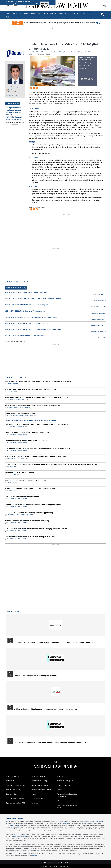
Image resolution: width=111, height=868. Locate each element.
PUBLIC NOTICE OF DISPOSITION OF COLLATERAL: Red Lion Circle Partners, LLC (35, 299)
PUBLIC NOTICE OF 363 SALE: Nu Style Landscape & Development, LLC (31, 317)
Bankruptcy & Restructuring (15, 785)
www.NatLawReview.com (13, 825)
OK (37, 3)
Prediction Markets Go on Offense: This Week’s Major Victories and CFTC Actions (36, 397)
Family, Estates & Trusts (40, 785)
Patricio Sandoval (30, 416)
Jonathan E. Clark (22, 458)
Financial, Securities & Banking (42, 790)
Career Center (71, 13)
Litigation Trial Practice (86, 66)
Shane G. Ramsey (12, 383)
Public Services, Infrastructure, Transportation (67, 795)
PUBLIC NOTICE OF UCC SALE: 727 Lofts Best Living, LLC (26, 292)
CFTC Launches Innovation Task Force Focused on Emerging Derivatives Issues (36, 529)
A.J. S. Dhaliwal (12, 426)
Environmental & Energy (40, 781)
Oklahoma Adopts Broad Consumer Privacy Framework (26, 440)
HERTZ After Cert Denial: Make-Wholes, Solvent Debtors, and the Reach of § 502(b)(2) (38, 381)
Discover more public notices (14, 342)
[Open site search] (102, 14)
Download (90, 79)
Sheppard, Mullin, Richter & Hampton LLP (55, 52)
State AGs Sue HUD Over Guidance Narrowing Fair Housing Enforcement (33, 505)
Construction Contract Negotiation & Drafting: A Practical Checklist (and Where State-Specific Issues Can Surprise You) (51, 464)
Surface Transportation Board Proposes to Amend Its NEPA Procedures (32, 405)
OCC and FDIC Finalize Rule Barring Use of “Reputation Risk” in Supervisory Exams (37, 448)
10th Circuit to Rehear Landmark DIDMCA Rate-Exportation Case (30, 537)
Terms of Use (88, 821)
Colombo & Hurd (12, 391)
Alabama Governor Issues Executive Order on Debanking (27, 521)
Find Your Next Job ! (13, 104)
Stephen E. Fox (12, 458)
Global (34, 794)
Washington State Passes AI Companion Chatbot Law (25, 480)
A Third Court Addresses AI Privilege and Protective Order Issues (30, 489)
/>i (93, 79)
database (66, 823)
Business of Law (12, 794)
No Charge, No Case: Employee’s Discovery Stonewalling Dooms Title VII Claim (35, 456)
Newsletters (48, 13)
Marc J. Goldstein (25, 408)
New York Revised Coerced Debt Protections (22, 497)
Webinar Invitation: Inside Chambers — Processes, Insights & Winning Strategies (45, 709)
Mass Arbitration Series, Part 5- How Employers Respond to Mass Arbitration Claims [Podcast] (65, 23)
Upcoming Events (13, 612)
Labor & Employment (64, 785)
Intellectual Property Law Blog (81, 52)
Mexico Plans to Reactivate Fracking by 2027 (22, 413)
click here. (35, 856)
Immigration (35, 803)
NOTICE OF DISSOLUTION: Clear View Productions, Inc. (25, 311)
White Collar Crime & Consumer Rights (68, 806)
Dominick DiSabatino (13, 475)
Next (100, 23)
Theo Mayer (15, 87)
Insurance (60, 776)
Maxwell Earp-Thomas (27, 515)
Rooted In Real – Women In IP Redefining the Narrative (35, 676)
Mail (86, 79)
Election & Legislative (39, 776)
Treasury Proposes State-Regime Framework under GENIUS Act (29, 432)
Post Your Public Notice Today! (16, 288)
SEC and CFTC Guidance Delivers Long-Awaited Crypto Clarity (29, 513)
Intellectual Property (85, 63)
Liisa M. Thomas (12, 483)
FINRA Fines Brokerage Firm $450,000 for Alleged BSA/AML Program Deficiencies (36, 424)
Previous (97, 23)
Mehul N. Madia (22, 426)
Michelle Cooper (12, 467)
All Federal (83, 68)
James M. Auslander (13, 408)
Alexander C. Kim (23, 400)
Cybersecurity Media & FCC (16, 803)
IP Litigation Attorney (14, 108)
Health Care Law (37, 798)
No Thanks (45, 3)
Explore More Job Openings (13, 122)
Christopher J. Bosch (13, 515)
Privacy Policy (99, 821)
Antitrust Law (10, 781)
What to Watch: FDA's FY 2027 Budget (20, 472)
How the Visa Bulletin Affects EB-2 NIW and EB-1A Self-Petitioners (30, 389)
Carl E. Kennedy (12, 400)
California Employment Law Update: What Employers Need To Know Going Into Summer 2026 (50, 743)
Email (10, 90)
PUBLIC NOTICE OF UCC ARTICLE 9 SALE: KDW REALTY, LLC (27, 323)
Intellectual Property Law (65, 781)
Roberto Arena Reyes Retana (16, 416)
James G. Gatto (12, 491)
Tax (58, 801)
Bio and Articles (11, 95)
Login (105, 6)
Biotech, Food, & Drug (14, 790)
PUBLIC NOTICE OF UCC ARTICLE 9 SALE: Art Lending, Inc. (27, 305)
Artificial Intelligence (13, 776)
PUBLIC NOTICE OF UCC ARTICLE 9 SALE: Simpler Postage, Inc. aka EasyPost (33, 330)
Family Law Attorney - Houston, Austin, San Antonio (14, 112)
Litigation (60, 790)
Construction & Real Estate (15, 798)
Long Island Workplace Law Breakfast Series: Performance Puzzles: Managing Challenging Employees (54, 642)
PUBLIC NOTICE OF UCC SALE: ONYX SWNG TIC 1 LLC (25, 336)
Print (83, 79)
